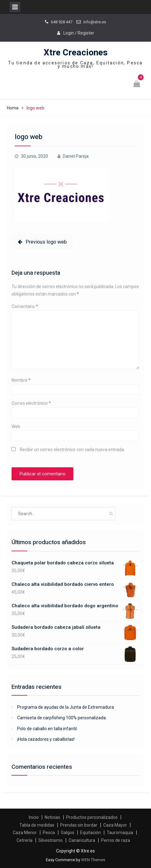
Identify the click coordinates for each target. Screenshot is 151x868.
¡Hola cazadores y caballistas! (46, 739)
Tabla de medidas (37, 825)
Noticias (52, 817)
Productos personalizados (92, 817)
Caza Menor (25, 833)
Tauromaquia (120, 833)
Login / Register (79, 33)
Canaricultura (82, 840)
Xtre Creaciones (76, 53)
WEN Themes (93, 860)
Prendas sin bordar (79, 825)
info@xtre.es (95, 22)
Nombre (21, 380)
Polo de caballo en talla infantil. (47, 729)
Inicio (34, 817)
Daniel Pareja (76, 156)
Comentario (25, 306)
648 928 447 (62, 22)
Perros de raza (116, 840)
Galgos (68, 833)
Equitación (90, 833)
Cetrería (24, 840)
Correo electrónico (31, 403)
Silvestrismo (51, 840)
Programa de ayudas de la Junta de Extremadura (66, 707)
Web (16, 427)
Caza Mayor (115, 825)
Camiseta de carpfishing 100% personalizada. (62, 718)
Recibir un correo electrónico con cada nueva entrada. (72, 450)
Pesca (49, 833)
